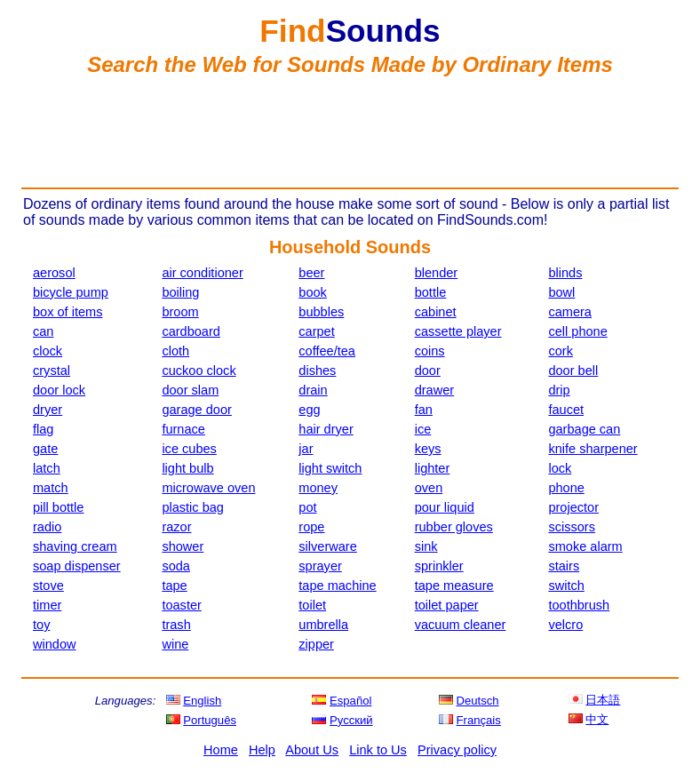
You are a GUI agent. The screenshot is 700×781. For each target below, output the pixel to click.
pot (307, 507)
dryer (48, 410)
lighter (433, 468)
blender (437, 273)
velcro (565, 625)
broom (180, 312)
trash (176, 625)
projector (573, 507)
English (202, 701)
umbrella (323, 625)
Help (262, 750)
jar (306, 449)
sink (426, 546)
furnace (183, 429)
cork (560, 351)
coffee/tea (327, 351)
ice (423, 429)
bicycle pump (71, 292)
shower (183, 546)
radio (47, 527)
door (428, 371)
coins (430, 351)
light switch (330, 468)
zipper (316, 644)
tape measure (454, 586)
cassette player (458, 331)
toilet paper (447, 605)
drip (559, 390)
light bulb (187, 468)
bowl (561, 292)
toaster (181, 605)
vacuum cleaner (461, 625)
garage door (196, 410)
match (51, 488)
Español (350, 701)
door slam (190, 390)
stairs (564, 566)
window (55, 644)
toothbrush (579, 605)
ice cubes (189, 449)
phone (566, 488)
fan (424, 410)
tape (174, 586)
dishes (317, 371)
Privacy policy (457, 750)
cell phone (577, 331)
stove (48, 586)
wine (175, 644)
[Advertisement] (350, 131)
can (43, 331)
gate (45, 449)
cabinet (436, 312)
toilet (312, 605)
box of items (68, 312)
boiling (180, 292)
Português (210, 720)
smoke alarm (585, 546)
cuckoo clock (199, 371)
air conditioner (202, 273)
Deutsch (478, 701)
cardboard (191, 331)
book (313, 292)
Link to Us (378, 750)
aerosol (54, 273)
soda (176, 566)
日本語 (603, 700)
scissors (572, 527)
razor (176, 527)
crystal (52, 371)
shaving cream (75, 546)
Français (479, 720)
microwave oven (208, 488)
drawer (434, 390)
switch (566, 586)
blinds (565, 273)
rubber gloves (454, 527)
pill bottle (58, 507)
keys (428, 449)
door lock (59, 390)
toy (41, 625)
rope (311, 527)
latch (47, 468)
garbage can (584, 429)
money (318, 488)
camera (570, 312)
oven (429, 488)
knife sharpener (593, 449)
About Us (312, 750)
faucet (566, 410)
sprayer (320, 566)
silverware (327, 546)
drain (313, 390)
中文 (597, 719)
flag (43, 429)
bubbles (321, 312)
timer (47, 605)
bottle (431, 292)
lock (560, 468)
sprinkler (439, 566)
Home (221, 750)
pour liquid (445, 507)
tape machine (337, 586)
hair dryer (326, 429)
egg (309, 410)
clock (48, 351)
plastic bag (193, 507)
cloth (175, 351)
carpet (316, 331)
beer (311, 273)
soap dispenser (77, 566)
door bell (573, 371)
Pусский (351, 720)
